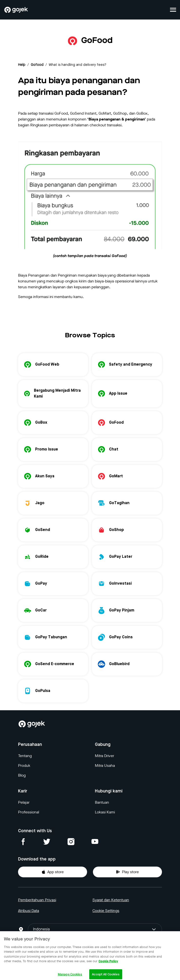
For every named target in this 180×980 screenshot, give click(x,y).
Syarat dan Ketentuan (111, 900)
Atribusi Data (29, 911)
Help (22, 65)
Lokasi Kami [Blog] (105, 812)
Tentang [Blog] (25, 756)
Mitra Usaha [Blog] (105, 765)
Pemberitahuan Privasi (37, 900)
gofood (37, 65)
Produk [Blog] (24, 765)
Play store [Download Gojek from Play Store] (127, 872)
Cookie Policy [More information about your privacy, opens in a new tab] (108, 965)
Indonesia (95, 930)
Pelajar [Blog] (24, 802)
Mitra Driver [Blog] (105, 756)
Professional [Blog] (29, 812)
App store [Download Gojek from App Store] (53, 872)
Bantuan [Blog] (102, 802)
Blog (22, 775)
